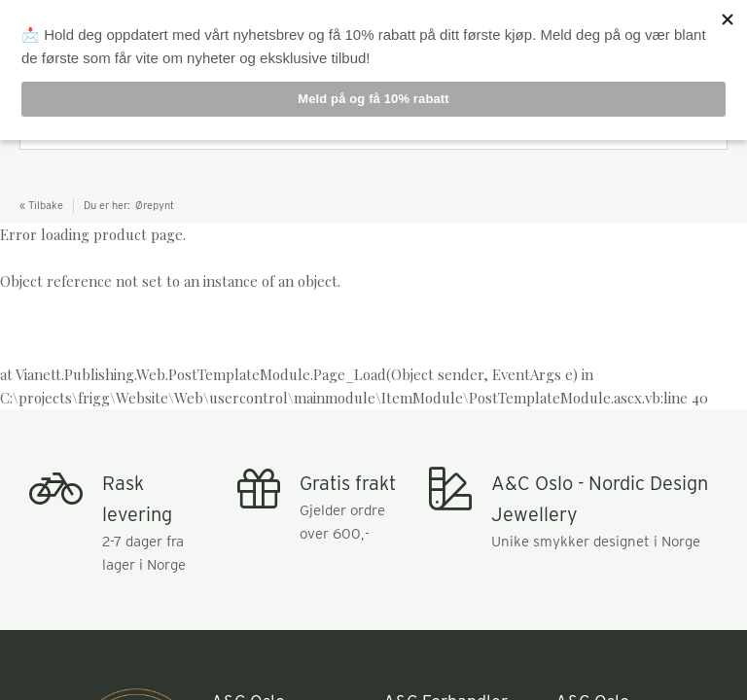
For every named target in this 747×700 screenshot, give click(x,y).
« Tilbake (41, 205)
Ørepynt (155, 205)
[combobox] (373, 130)
